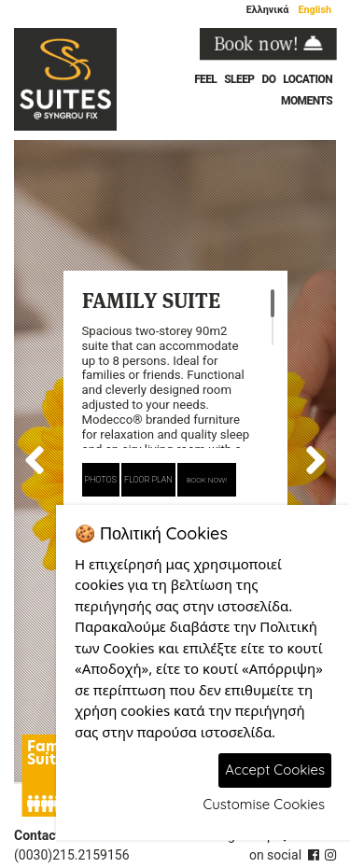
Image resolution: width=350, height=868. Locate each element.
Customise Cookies (264, 804)
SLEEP (239, 79)
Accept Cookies (275, 770)
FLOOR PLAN (148, 480)
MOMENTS (307, 101)
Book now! (268, 44)
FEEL (205, 79)
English (315, 10)
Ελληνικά (268, 10)
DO (268, 79)
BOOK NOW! (207, 480)
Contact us (46, 835)
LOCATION (308, 79)
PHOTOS (101, 480)
